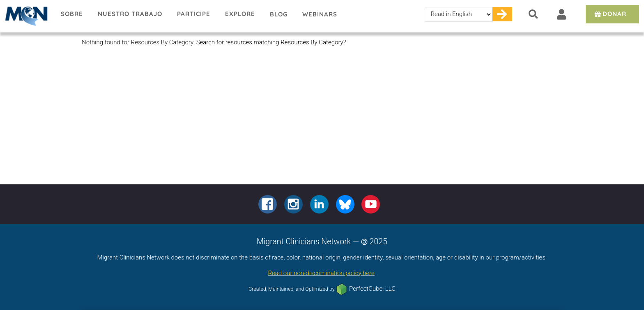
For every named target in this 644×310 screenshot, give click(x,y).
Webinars (320, 14)
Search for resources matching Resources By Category (270, 42)
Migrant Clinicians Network (27, 16)
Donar (610, 14)
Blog (279, 14)
